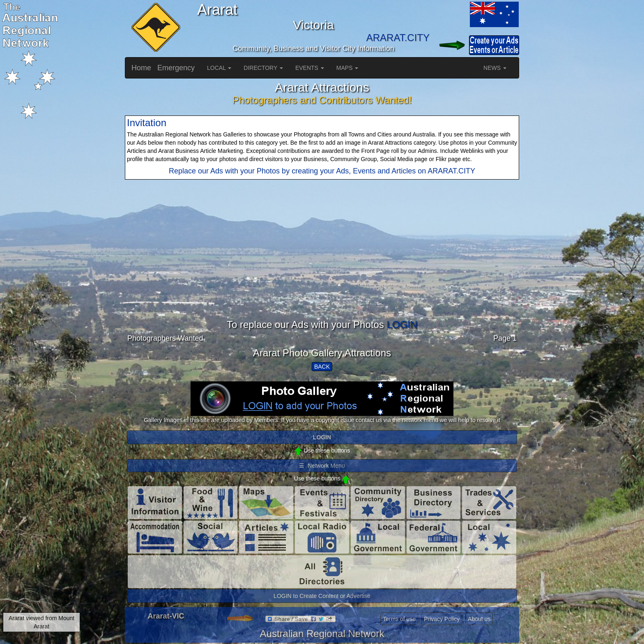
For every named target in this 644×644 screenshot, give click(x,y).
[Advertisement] (322, 262)
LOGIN (402, 324)
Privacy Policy (442, 619)
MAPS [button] (347, 68)
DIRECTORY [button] (263, 68)
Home (141, 68)
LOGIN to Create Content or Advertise (322, 596)
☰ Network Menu (322, 466)
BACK (322, 367)
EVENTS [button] (310, 68)
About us (479, 619)
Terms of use (399, 619)
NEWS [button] (495, 68)
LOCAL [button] (219, 68)
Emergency (176, 68)
